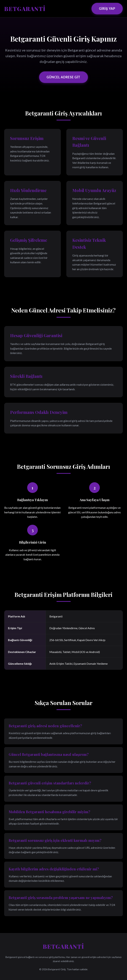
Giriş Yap (107, 9)
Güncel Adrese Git (63, 77)
